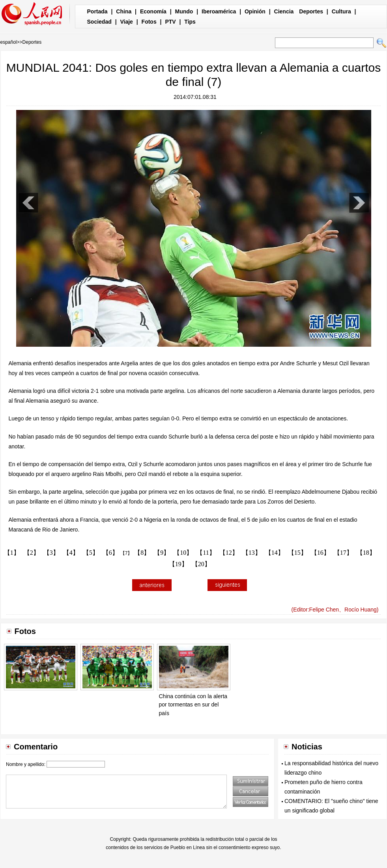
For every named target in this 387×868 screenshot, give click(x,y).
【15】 (297, 553)
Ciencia (284, 11)
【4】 (71, 553)
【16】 (320, 553)
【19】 (178, 564)
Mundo (184, 11)
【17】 (343, 553)
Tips (190, 22)
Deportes (311, 11)
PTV (170, 22)
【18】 (366, 553)
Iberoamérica (219, 11)
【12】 (229, 553)
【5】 (91, 553)
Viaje (126, 22)
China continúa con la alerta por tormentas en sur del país (193, 705)
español (9, 42)
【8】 (142, 553)
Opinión (255, 11)
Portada (97, 11)
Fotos (149, 22)
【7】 (126, 553)
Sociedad (99, 22)
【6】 (110, 553)
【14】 (275, 553)
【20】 (201, 564)
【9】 (162, 553)
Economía (153, 11)
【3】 (51, 553)
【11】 (206, 553)
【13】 (252, 553)
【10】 (183, 553)
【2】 (32, 553)
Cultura (341, 11)
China (124, 11)
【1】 (12, 553)
